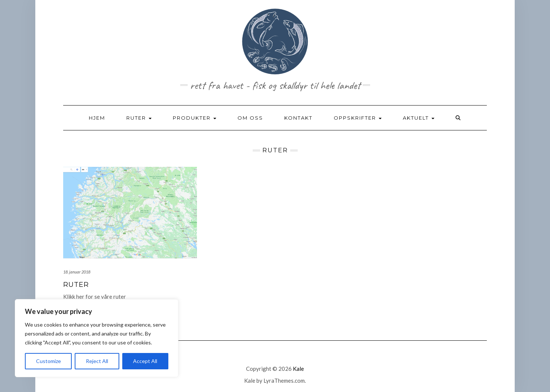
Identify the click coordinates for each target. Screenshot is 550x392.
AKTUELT (419, 118)
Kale (298, 369)
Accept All (145, 361)
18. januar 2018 (77, 272)
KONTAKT (298, 118)
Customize (48, 361)
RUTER (139, 118)
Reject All (97, 361)
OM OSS (250, 118)
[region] (97, 338)
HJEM (97, 118)
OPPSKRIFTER (358, 118)
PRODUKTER (195, 118)
